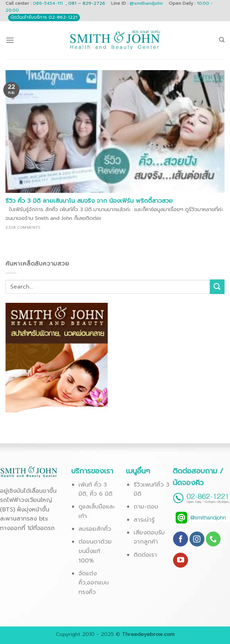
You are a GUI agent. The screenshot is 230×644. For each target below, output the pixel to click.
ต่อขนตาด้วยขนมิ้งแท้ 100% (95, 551)
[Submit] (217, 287)
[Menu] (10, 40)
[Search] (222, 40)
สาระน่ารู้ (144, 520)
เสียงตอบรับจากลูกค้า (149, 537)
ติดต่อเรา (145, 555)
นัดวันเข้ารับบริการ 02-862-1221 (44, 17)
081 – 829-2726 (87, 3)
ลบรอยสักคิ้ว (95, 529)
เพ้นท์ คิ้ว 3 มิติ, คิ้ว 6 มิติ (95, 489)
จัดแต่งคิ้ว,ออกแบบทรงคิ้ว (94, 583)
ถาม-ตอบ (146, 507)
